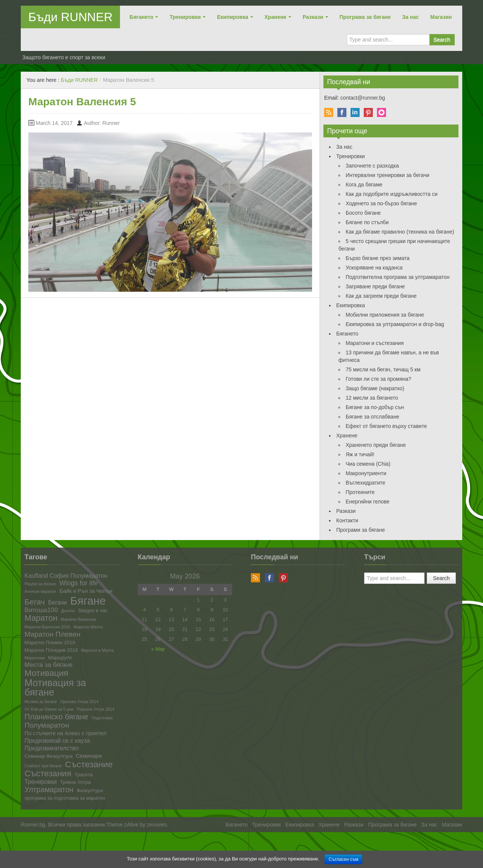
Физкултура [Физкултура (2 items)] (90, 791)
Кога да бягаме (364, 185)
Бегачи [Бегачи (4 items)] (57, 603)
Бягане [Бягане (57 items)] (88, 601)
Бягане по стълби (367, 222)
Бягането (141, 17)
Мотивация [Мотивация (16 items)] (46, 673)
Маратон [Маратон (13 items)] (41, 619)
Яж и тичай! (360, 454)
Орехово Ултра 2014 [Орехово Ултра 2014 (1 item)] (79, 702)
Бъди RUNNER (70, 17)
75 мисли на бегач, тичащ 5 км (383, 369)
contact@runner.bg (363, 98)
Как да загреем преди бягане (381, 296)
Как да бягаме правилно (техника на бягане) (400, 232)
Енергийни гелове (368, 502)
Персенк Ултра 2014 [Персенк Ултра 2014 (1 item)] (95, 709)
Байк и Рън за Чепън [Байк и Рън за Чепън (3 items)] (86, 591)
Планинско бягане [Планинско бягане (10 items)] (56, 717)
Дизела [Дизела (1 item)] (68, 611)
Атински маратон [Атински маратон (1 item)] (40, 592)
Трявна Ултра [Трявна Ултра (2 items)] (75, 783)
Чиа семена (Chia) (368, 464)
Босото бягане (363, 213)
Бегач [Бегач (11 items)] (35, 602)
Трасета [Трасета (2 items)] (84, 775)
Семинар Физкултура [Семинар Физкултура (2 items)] (48, 756)
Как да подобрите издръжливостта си (392, 194)
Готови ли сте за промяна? (378, 379)
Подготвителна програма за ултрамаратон (398, 277)
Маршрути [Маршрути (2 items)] (60, 658)
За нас (411, 17)
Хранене (275, 17)
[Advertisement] (137, 849)
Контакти (347, 520)
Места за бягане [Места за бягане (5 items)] (48, 665)
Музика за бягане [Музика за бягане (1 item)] (41, 702)
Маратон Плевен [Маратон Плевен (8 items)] (52, 634)
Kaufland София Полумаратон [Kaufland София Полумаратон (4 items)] (66, 576)
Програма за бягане (365, 17)
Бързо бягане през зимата (378, 258)
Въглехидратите (365, 483)
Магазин (441, 17)
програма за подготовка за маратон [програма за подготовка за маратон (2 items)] (65, 798)
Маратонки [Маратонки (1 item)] (35, 658)
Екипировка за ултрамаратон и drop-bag (395, 324)
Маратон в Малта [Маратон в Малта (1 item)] (98, 650)
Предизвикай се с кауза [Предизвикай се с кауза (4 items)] (57, 741)
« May (158, 649)
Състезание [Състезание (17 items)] (89, 764)
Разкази (313, 17)
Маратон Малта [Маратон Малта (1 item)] (88, 627)
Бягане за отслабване (372, 417)
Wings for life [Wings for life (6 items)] (78, 583)
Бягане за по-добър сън (375, 407)
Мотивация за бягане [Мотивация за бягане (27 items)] (55, 688)
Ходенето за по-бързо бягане (381, 203)
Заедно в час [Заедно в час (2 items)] (92, 611)
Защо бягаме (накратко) (375, 388)
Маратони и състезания (375, 343)
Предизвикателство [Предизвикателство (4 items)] (52, 748)
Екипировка (233, 17)
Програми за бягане (361, 530)
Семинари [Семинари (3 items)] (89, 756)
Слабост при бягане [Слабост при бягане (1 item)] (43, 766)
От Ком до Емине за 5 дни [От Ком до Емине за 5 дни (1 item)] (49, 709)
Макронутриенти (366, 473)
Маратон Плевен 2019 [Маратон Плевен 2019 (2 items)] (50, 643)
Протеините (360, 492)
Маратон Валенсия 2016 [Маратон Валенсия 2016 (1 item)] (47, 627)
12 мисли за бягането (372, 398)
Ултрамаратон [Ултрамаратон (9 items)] (49, 790)
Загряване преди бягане (375, 286)
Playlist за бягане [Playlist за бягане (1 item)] (40, 584)
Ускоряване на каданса (374, 268)
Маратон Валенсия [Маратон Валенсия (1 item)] (78, 619)
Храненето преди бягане (376, 445)
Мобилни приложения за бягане (385, 315)
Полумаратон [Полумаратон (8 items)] (47, 725)
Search (442, 40)
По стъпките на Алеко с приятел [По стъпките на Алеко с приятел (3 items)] (65, 733)
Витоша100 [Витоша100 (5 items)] (41, 610)
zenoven (157, 825)
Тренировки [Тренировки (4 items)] (41, 782)
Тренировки (185, 17)
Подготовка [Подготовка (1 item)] (102, 718)
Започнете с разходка (372, 166)
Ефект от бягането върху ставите (386, 426)
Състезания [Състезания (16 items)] (48, 774)
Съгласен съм (343, 859)
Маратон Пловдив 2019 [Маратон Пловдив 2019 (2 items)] (51, 650)
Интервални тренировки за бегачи (388, 175)
